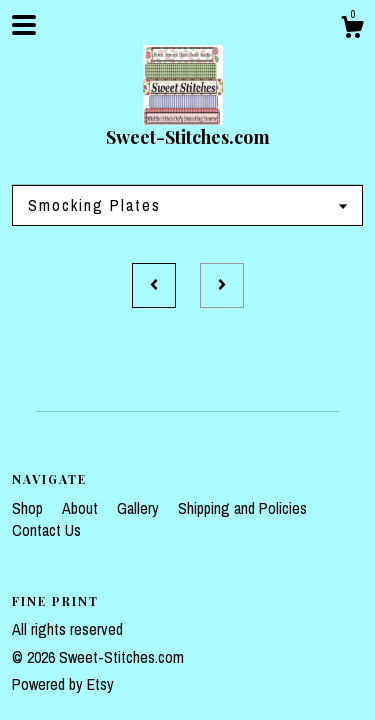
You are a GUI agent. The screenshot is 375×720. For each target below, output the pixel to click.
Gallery (140, 508)
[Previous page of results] (154, 286)
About (82, 508)
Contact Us (46, 530)
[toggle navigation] (24, 25)
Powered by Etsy (63, 684)
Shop (29, 508)
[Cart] (352, 30)
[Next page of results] (222, 286)
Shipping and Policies (242, 508)
